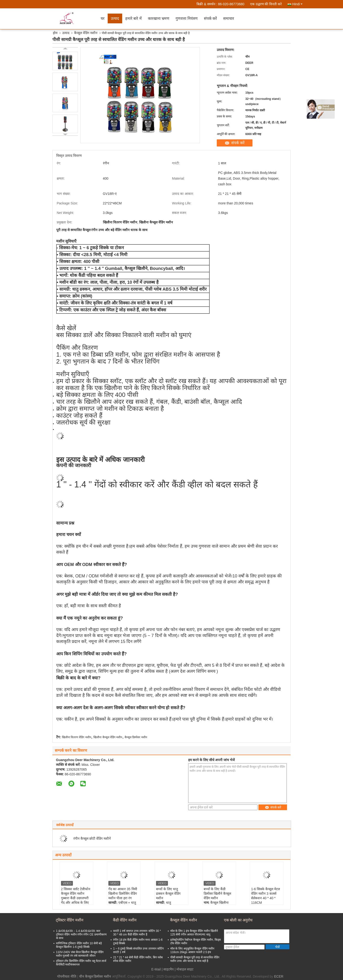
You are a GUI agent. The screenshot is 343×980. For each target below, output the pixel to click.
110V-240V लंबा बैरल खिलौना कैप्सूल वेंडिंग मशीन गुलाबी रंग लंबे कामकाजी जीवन (80, 954)
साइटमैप (169, 969)
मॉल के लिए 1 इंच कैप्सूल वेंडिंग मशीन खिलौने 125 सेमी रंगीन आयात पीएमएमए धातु (194, 933)
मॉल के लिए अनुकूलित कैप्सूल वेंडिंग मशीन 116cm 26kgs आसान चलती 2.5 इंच (192, 950)
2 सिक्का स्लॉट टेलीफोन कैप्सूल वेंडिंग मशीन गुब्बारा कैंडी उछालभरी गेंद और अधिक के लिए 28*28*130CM (76, 898)
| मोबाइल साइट (184, 969)
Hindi (297, 4)
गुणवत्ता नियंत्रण (187, 18)
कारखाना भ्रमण (159, 18)
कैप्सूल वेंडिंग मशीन (86, 33)
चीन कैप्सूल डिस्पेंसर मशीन (95, 976)
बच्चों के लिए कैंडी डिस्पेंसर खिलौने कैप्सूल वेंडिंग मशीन (217, 894)
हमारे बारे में (134, 18)
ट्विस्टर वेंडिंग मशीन (70, 920)
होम (55, 33)
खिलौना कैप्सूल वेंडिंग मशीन (108, 737)
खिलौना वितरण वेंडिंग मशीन (77, 737)
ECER (279, 976)
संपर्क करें (210, 18)
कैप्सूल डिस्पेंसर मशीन (136, 737)
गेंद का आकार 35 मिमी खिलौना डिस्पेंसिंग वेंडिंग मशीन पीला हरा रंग (123, 894)
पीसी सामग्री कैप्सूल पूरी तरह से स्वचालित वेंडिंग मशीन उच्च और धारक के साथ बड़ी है (195, 959)
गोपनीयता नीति (67, 976)
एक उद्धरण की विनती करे (266, 4)
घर (103, 18)
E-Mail (156, 969)
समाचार (229, 18)
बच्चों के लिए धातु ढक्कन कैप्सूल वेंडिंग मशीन (168, 894)
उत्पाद (115, 18)
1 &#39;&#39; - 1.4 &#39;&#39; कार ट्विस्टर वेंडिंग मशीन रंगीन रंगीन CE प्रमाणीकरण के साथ (81, 935)
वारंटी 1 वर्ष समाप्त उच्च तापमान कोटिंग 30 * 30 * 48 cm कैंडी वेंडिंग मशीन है (137, 933)
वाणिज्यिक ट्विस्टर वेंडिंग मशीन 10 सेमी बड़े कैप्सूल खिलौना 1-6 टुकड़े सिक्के (79, 945)
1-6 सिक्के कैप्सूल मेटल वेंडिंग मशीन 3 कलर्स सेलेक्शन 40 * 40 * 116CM (265, 896)
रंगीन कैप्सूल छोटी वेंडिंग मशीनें (92, 839)
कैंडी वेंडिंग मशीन (125, 920)
